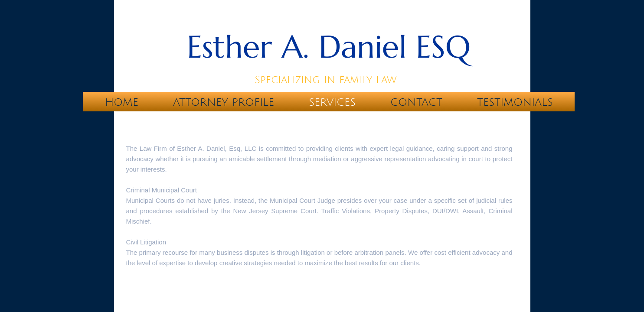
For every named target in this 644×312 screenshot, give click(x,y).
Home (122, 102)
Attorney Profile (224, 102)
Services (332, 102)
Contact (416, 102)
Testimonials (515, 102)
